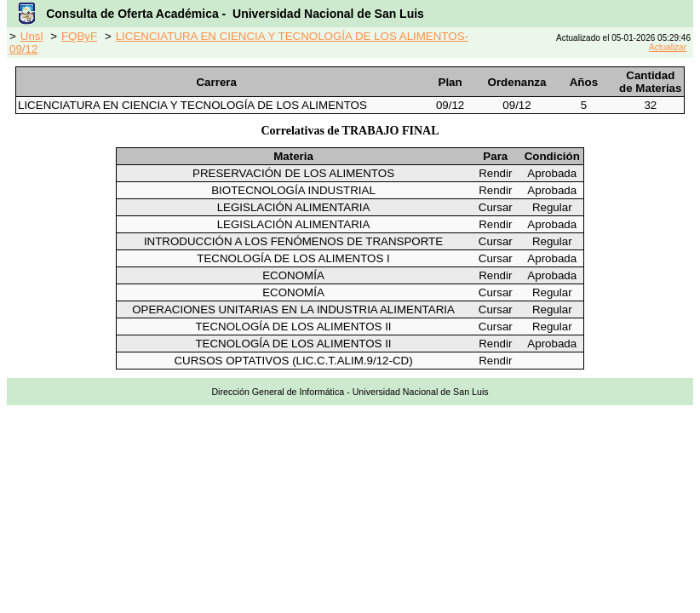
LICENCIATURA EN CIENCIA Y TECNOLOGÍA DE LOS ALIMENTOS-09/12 (239, 43)
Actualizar (668, 47)
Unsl (32, 36)
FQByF (79, 36)
